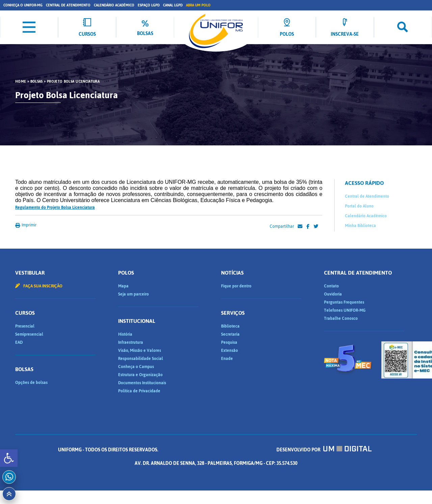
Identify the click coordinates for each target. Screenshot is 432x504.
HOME (21, 82)
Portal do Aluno (359, 206)
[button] (9, 458)
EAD (19, 342)
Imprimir (26, 225)
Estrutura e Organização (140, 375)
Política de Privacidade (139, 391)
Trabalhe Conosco (341, 318)
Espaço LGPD (149, 5)
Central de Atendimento (68, 5)
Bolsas (37, 82)
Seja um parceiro (133, 294)
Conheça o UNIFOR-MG (23, 5)
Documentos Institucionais (142, 383)
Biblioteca (230, 326)
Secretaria (230, 334)
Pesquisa (229, 342)
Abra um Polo (198, 5)
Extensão (230, 351)
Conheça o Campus (136, 367)
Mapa (123, 286)
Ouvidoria (333, 294)
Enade (227, 359)
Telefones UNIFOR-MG (345, 310)
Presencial (25, 326)
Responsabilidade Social (141, 359)
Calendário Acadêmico (114, 5)
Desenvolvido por (324, 450)
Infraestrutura (131, 342)
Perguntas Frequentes (344, 302)
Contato (331, 286)
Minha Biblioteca (360, 226)
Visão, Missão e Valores (140, 351)
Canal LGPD (173, 5)
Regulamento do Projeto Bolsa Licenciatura (55, 207)
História (125, 334)
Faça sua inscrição (39, 286)
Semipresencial (29, 334)
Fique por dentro (236, 286)
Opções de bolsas (31, 383)
